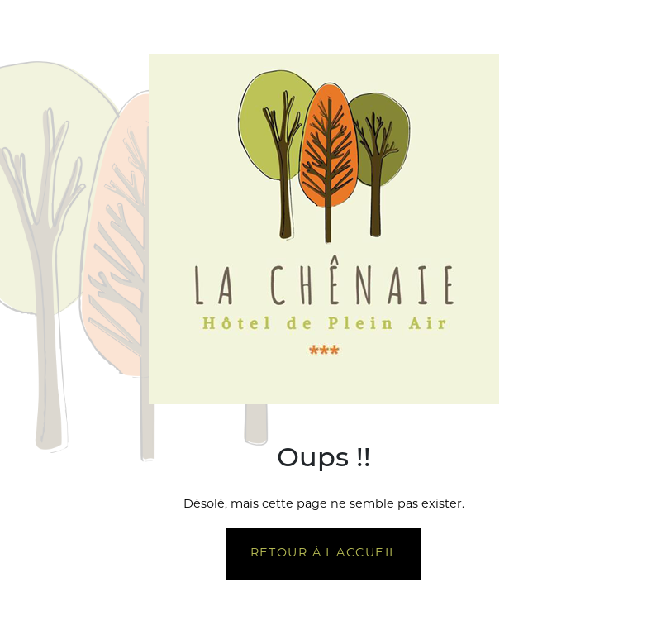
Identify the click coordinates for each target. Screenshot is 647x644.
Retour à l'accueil (324, 553)
